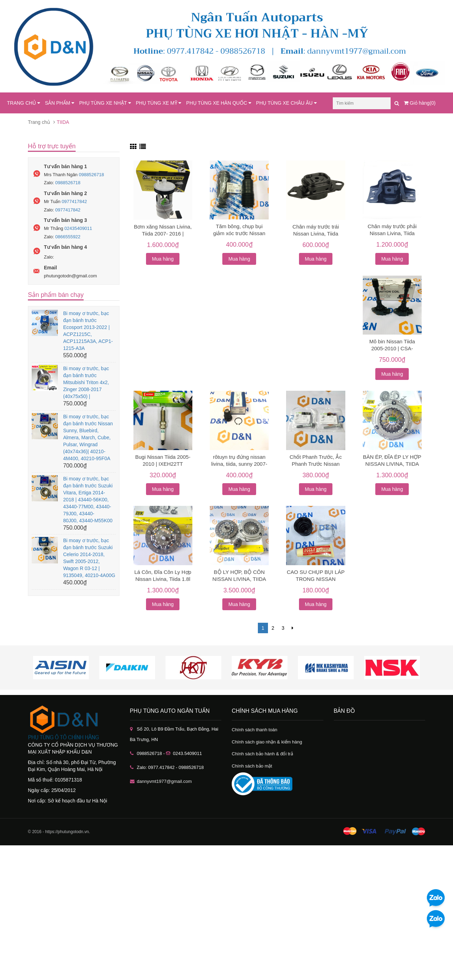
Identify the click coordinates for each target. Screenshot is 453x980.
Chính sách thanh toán (255, 730)
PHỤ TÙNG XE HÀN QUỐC (219, 103)
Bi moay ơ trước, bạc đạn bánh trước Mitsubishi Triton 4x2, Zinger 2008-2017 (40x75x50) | (86, 382)
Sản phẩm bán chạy (56, 295)
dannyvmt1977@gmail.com (164, 781)
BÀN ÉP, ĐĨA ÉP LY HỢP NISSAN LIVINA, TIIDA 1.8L (392, 464)
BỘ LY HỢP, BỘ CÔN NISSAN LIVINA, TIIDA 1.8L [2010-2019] (239, 579)
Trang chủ (39, 122)
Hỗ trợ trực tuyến (52, 146)
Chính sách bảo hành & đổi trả (262, 754)
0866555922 (68, 237)
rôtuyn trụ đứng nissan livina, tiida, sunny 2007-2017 (239, 464)
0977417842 (74, 201)
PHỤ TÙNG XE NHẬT (105, 103)
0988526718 (91, 175)
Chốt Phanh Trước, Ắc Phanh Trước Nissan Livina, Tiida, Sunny (316, 464)
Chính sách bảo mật (252, 766)
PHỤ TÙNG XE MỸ (159, 103)
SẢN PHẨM (60, 103)
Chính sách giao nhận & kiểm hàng (267, 742)
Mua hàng (163, 259)
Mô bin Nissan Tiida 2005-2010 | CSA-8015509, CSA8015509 (392, 348)
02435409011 (78, 228)
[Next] (293, 628)
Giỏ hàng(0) (420, 103)
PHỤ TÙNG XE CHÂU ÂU (286, 103)
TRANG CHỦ (24, 103)
